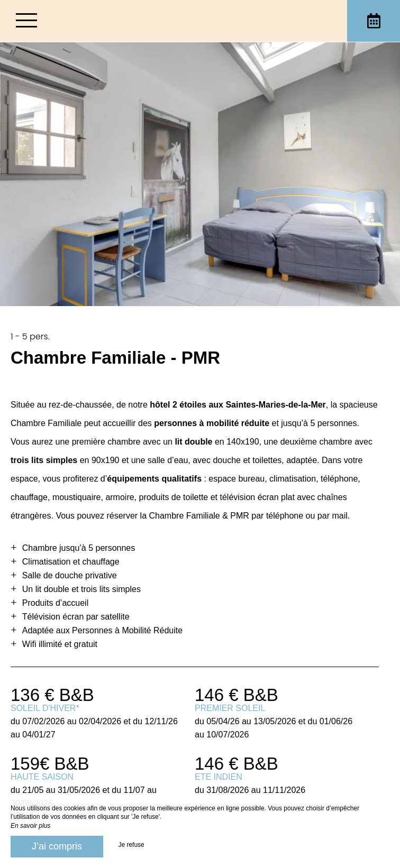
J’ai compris (57, 846)
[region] (200, 587)
